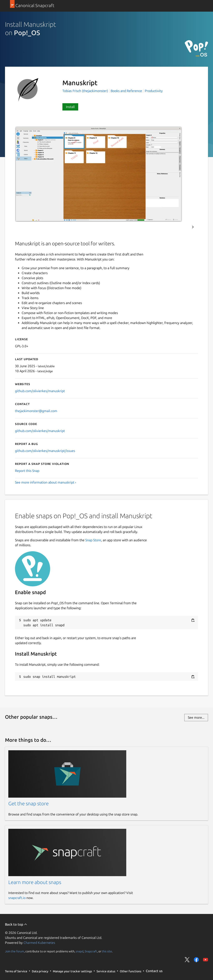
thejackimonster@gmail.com (36, 411)
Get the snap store (28, 804)
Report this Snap (27, 471)
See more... (196, 717)
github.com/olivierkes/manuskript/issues (45, 451)
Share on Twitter (187, 960)
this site (107, 951)
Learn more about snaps (35, 882)
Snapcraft (91, 951)
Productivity (154, 91)
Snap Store (93, 540)
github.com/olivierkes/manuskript (40, 391)
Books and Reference (126, 91)
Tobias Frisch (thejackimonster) (86, 91)
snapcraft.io (17, 898)
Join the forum (15, 951)
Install (70, 107)
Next (193, 227)
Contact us (154, 971)
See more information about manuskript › (46, 482)
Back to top (16, 924)
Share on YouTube (206, 960)
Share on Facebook (196, 960)
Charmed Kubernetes (39, 943)
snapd (80, 951)
